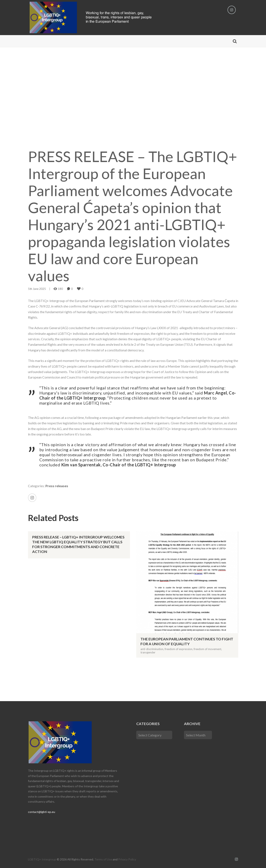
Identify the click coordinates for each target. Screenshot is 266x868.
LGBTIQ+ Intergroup (42, 859)
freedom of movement (207, 649)
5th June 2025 (37, 289)
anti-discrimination (152, 649)
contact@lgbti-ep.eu (42, 812)
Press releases (57, 486)
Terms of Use (103, 859)
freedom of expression (179, 649)
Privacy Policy (127, 859)
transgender (148, 652)
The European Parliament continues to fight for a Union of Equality (187, 641)
